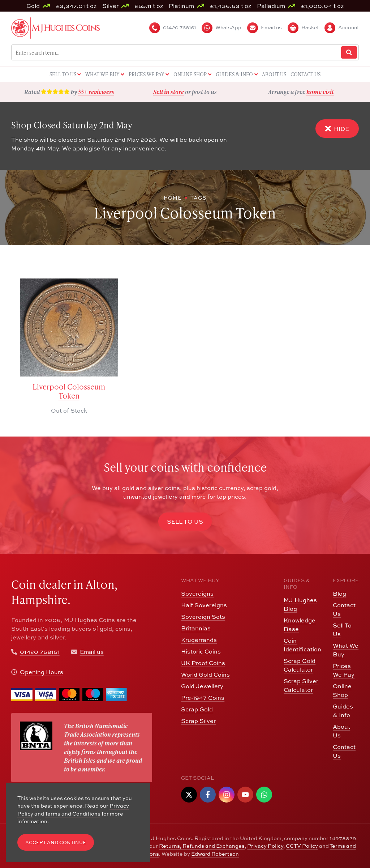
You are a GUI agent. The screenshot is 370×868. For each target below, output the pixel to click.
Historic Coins (201, 651)
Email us (92, 652)
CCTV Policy (302, 846)
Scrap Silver (198, 721)
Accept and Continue (56, 842)
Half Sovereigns (204, 605)
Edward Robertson (215, 854)
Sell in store (169, 92)
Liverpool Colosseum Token (69, 391)
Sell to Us (185, 521)
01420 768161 (40, 652)
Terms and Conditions (73, 813)
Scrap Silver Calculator (301, 685)
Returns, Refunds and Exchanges (202, 846)
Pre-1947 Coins (203, 697)
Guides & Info (343, 710)
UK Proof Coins (203, 663)
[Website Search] (349, 53)
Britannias (196, 628)
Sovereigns (197, 593)
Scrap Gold (197, 709)
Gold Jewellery (202, 686)
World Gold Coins (205, 674)
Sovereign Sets (203, 616)
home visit (320, 92)
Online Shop (342, 690)
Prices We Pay (344, 670)
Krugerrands (199, 640)
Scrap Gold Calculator (300, 665)
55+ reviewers (96, 92)
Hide (337, 129)
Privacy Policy (265, 846)
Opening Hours (42, 672)
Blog (339, 593)
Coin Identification (302, 645)
